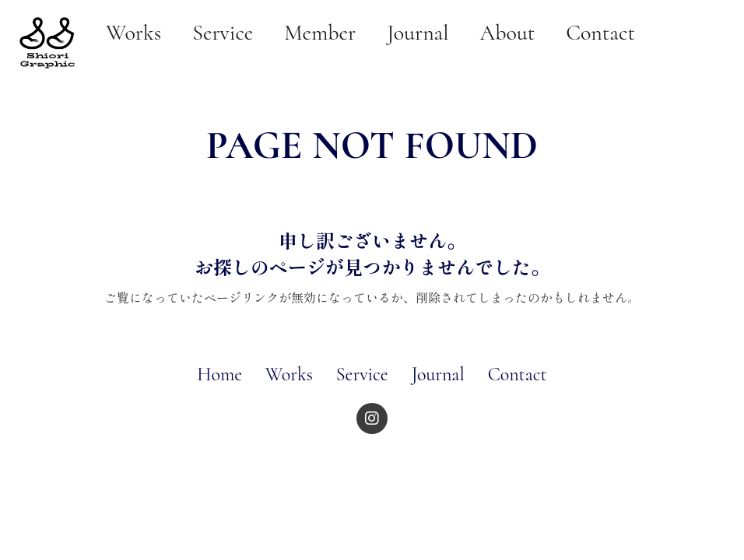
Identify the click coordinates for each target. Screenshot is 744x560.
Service (362, 375)
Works (289, 375)
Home (219, 375)
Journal (438, 375)
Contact (518, 375)
